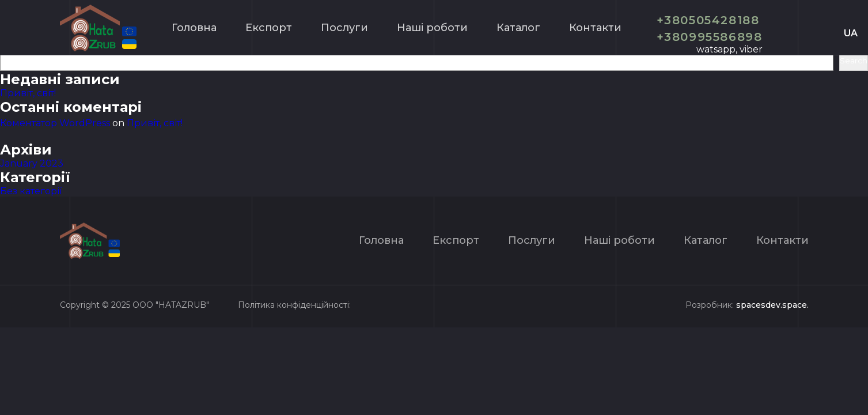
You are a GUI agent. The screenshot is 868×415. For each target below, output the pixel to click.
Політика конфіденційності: (294, 305)
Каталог (518, 28)
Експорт (269, 28)
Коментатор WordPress (55, 123)
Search (854, 61)
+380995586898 (710, 37)
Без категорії (31, 191)
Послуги (344, 28)
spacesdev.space (772, 305)
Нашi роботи (432, 28)
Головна (194, 28)
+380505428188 (708, 20)
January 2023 (32, 163)
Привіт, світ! (28, 93)
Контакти (595, 28)
